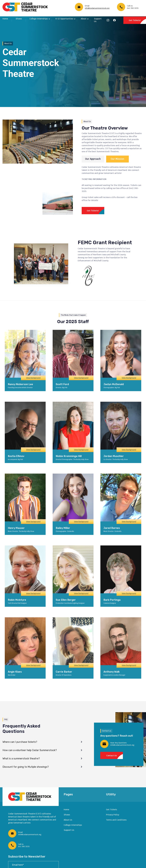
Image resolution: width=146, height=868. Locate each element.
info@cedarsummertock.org (30, 835)
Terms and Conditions (116, 820)
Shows (19, 19)
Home (5, 19)
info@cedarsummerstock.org (97, 8)
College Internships (73, 825)
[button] (40, 19)
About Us (68, 820)
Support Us (98, 20)
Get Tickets (112, 810)
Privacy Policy (113, 815)
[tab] (93, 159)
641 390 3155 (133, 8)
